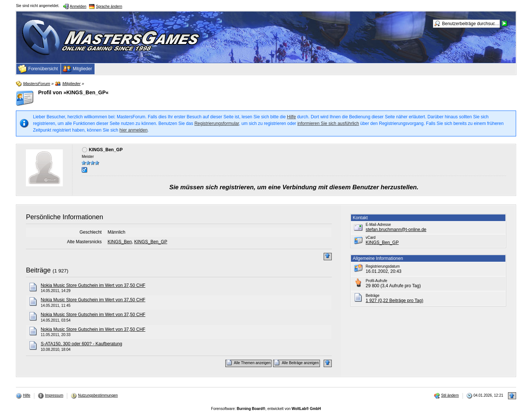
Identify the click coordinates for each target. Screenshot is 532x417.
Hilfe (291, 117)
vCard (371, 238)
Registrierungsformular (217, 123)
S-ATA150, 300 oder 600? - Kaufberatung (81, 344)
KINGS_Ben (120, 242)
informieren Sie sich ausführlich (328, 123)
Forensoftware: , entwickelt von (266, 409)
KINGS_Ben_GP (151, 242)
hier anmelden (133, 130)
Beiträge (38, 270)
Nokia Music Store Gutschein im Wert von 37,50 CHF (93, 285)
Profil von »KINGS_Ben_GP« (73, 92)
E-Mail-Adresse (378, 225)
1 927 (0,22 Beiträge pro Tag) (395, 301)
